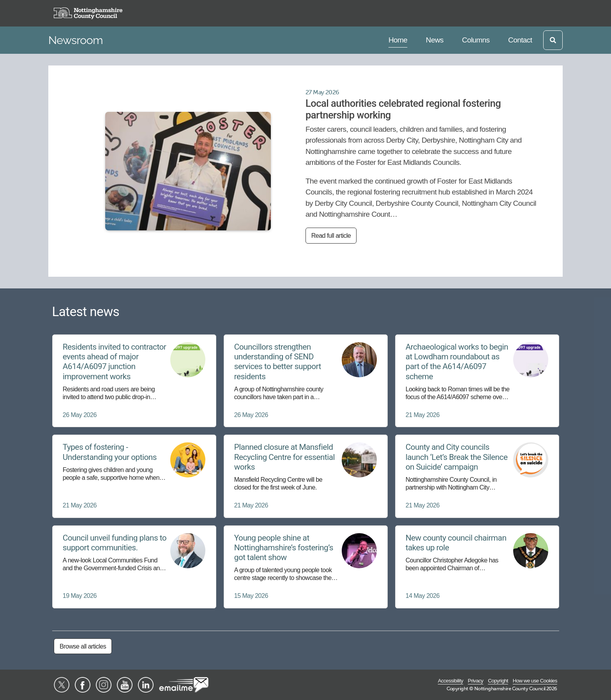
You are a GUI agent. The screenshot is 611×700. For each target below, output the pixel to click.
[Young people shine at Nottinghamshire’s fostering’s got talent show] (306, 567)
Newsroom (76, 40)
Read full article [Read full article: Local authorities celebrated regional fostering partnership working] (331, 235)
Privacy (476, 681)
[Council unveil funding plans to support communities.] (134, 567)
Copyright (498, 681)
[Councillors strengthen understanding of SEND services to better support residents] (306, 381)
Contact (520, 39)
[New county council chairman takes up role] (477, 567)
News (434, 39)
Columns (476, 39)
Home (399, 39)
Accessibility (451, 681)
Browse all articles (83, 646)
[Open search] (553, 40)
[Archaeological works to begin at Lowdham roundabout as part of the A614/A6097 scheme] (477, 381)
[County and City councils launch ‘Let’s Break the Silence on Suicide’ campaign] (477, 476)
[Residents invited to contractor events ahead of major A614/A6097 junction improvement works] (134, 381)
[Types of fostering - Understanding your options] (134, 476)
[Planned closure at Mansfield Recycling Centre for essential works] (306, 476)
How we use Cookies (535, 681)
